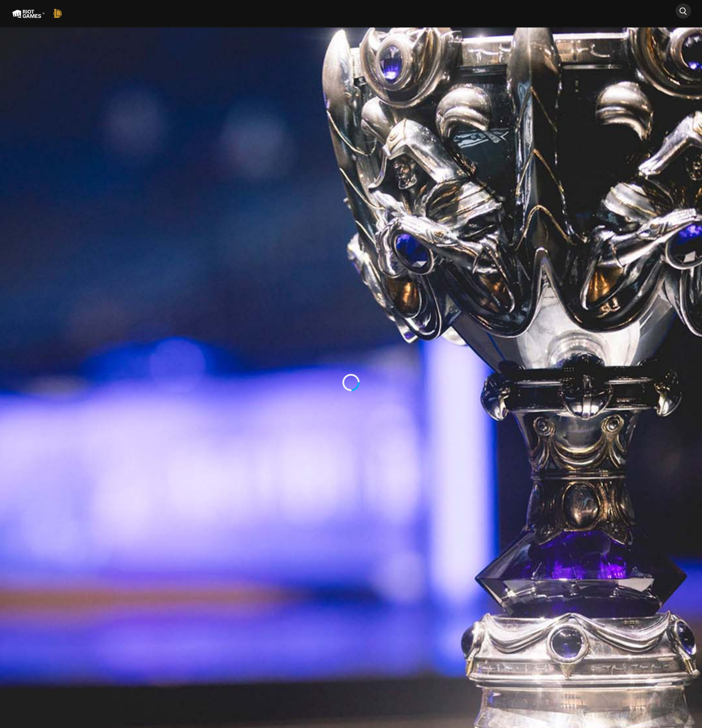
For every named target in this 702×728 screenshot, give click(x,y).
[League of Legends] (59, 13)
